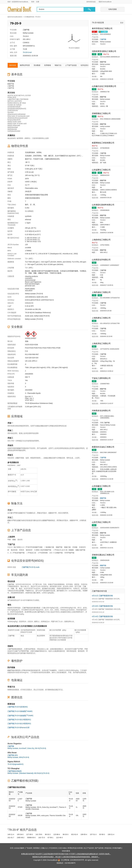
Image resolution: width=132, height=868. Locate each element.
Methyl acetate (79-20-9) (34, 294)
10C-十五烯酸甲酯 (56, 553)
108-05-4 (84, 834)
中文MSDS (53, 848)
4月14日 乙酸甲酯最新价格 (102, 616)
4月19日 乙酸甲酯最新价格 (102, 606)
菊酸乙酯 (67, 547)
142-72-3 (42, 837)
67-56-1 (50, 837)
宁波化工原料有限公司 (101, 378)
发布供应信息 (91, 2)
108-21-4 (111, 834)
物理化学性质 (25, 65)
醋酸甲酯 (103, 498)
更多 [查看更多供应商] (122, 23)
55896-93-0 (31, 837)
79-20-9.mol (27, 52)
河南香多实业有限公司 (101, 411)
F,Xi (26, 351)
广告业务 (29, 848)
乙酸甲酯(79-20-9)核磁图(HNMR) (20, 711)
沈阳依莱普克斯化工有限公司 (104, 51)
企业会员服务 (19, 848)
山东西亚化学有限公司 (101, 260)
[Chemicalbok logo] (20, 9)
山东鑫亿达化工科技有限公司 (104, 86)
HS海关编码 (117, 848)
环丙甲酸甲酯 (69, 553)
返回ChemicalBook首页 (15, 17)
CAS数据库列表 (29, 17)
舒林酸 (75, 547)
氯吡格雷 (29, 550)
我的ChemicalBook (105, 2)
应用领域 (48, 65)
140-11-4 (11, 834)
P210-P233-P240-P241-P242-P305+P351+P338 (43, 348)
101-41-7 (11, 837)
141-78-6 (39, 834)
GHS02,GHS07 (31, 338)
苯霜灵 (22, 550)
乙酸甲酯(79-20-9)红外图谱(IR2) (19, 724)
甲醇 (9, 540)
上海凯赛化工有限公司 (101, 318)
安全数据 (37, 65)
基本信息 (13, 65)
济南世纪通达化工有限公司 (103, 555)
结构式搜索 (113, 9)
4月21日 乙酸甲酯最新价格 (102, 596)
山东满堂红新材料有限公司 (103, 205)
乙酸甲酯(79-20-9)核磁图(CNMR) (20, 715)
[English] (116, 2)
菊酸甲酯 (59, 547)
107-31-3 (93, 834)
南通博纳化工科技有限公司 (103, 143)
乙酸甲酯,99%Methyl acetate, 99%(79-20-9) (18, 756)
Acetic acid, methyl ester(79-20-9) (37, 316)
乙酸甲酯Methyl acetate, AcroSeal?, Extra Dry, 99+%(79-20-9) (27, 747)
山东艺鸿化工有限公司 (101, 522)
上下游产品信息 (71, 65)
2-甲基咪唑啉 (43, 553)
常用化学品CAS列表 (75, 848)
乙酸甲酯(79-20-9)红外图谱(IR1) (19, 720)
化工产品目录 (89, 848)
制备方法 (58, 65)
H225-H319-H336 (31, 345)
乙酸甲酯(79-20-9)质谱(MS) (18, 707)
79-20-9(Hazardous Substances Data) (39, 403)
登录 (33, 2)
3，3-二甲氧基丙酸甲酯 (16, 553)
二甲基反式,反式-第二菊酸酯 (63, 550)
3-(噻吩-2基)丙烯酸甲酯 (43, 550)
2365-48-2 (21, 837)
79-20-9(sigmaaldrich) (15, 764)
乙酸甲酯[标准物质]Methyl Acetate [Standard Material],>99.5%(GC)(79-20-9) (28, 772)
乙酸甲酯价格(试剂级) (25, 781)
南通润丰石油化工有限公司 (103, 447)
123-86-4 (57, 834)
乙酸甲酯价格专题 (99, 591)
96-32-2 (48, 834)
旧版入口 (45, 848)
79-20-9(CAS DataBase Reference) (38, 313)
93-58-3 (102, 834)
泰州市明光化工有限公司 (102, 28)
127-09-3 (29, 834)
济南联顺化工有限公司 (101, 113)
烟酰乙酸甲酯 (80, 550)
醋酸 (14, 540)
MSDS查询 (66, 851)
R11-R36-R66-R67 (32, 354)
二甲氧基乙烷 (31, 553)
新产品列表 (99, 848)
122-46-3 (59, 837)
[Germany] (123, 2)
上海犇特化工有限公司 (101, 240)
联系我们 (37, 848)
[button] (89, 9)
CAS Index (63, 848)
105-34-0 (20, 834)
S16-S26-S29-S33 (32, 358)
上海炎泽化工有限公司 (101, 343)
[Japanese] (119, 2)
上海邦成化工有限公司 (101, 292)
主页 (11, 848)
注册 (38, 2)
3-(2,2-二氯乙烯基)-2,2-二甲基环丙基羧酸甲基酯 (25, 547)
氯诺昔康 (14, 550)
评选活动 (108, 848)
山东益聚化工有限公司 (101, 170)
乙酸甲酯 (103, 39)
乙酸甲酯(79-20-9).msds (31, 567)
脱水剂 (20, 540)
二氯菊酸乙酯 (49, 547)
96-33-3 (66, 834)
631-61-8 (74, 834)
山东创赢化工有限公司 (101, 486)
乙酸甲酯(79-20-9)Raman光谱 (18, 728)
